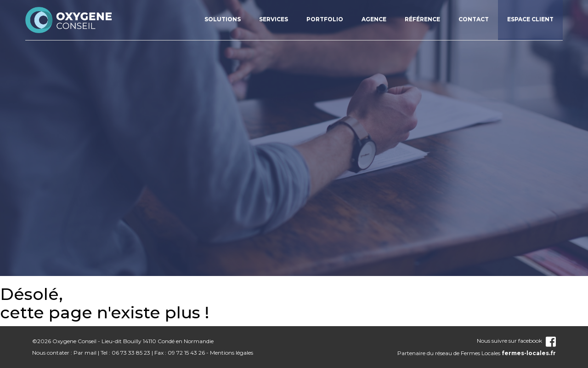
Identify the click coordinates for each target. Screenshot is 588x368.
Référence (422, 19)
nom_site (69, 20)
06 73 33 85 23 (131, 353)
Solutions (223, 19)
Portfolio (325, 19)
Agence (374, 19)
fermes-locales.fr (529, 353)
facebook (537, 341)
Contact (474, 19)
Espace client (530, 19)
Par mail (85, 353)
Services (274, 19)
